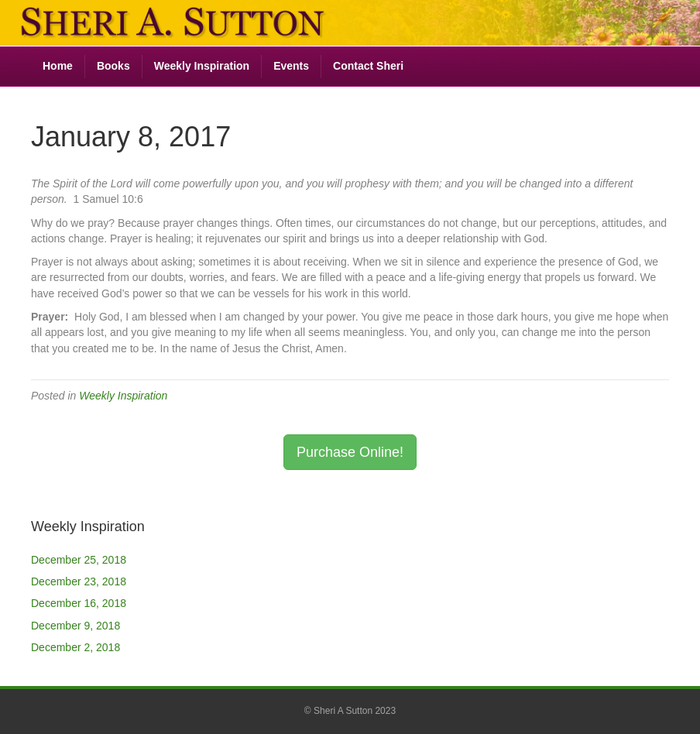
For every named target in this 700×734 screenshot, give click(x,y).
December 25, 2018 (79, 560)
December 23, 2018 (79, 581)
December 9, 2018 (75, 626)
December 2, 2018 (75, 647)
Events (291, 66)
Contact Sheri (368, 66)
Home (58, 66)
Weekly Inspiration (202, 66)
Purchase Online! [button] (350, 452)
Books (113, 66)
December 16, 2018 (79, 603)
